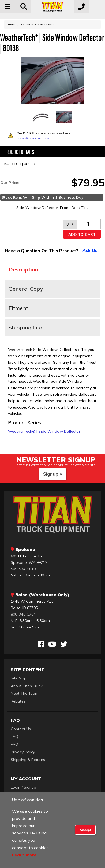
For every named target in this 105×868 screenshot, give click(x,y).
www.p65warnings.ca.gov (33, 138)
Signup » (53, 474)
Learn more (24, 855)
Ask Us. (91, 250)
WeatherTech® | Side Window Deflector (44, 431)
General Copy (26, 289)
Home (12, 25)
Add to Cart (82, 234)
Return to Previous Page (38, 25)
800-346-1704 (23, 614)
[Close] (85, 830)
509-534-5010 (23, 569)
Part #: (9, 164)
